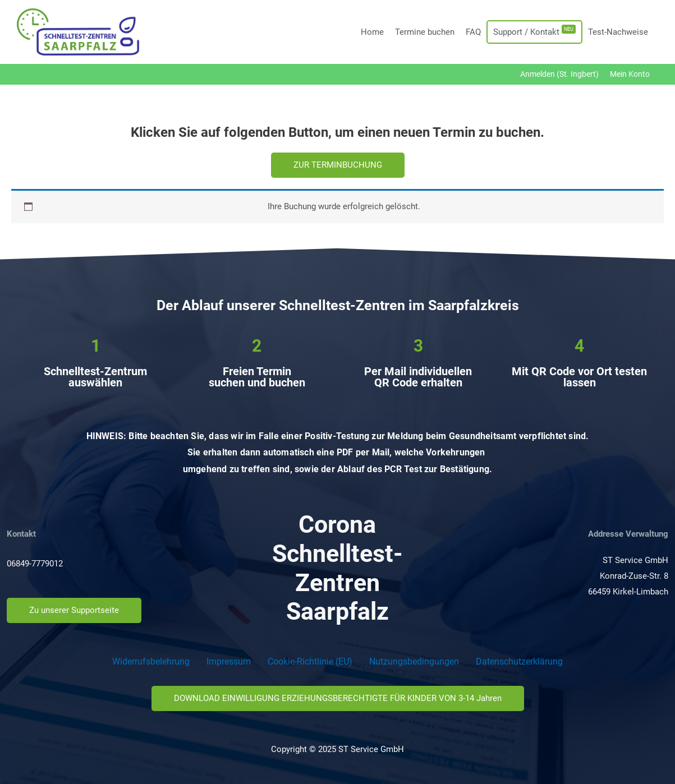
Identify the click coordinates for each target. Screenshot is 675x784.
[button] (338, 165)
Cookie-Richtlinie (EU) (310, 661)
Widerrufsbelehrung (151, 661)
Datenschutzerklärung (519, 661)
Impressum (229, 661)
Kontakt (21, 534)
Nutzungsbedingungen (414, 661)
